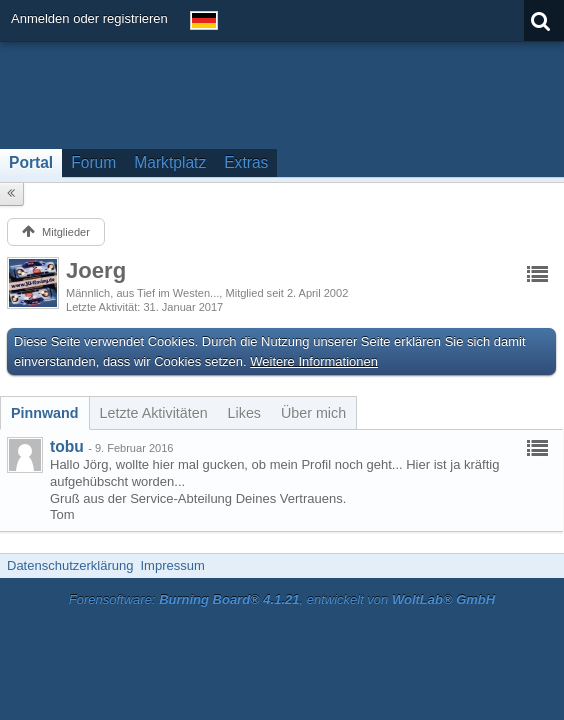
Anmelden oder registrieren (89, 18)
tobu (67, 446)
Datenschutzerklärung (70, 565)
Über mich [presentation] (313, 413)
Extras (246, 162)
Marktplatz (170, 162)
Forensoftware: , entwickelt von (282, 599)
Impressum (172, 565)
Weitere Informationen (314, 361)
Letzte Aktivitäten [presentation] (154, 413)
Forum (93, 162)
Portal (31, 162)
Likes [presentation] (244, 413)
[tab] (45, 413)
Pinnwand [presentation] (45, 413)
